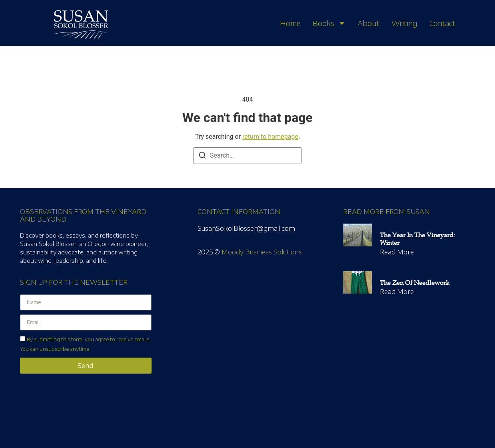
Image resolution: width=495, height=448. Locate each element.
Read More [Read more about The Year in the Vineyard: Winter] (397, 252)
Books (329, 23)
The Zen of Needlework (415, 283)
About (368, 23)
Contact (442, 23)
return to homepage (270, 137)
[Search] (202, 157)
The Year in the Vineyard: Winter (417, 239)
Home (290, 23)
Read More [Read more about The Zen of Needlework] (397, 292)
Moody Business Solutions (262, 252)
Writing (404, 23)
